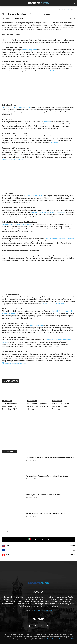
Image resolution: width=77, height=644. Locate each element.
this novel (48, 122)
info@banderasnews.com (43, 611)
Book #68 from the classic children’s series (17, 224)
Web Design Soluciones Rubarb (54, 639)
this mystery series (30, 50)
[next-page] (7, 531)
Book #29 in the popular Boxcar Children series (49, 212)
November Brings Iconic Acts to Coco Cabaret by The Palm (37, 406)
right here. (54, 143)
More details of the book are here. (14, 363)
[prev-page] (4, 531)
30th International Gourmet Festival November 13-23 (10, 406)
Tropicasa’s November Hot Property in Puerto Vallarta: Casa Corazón (50, 457)
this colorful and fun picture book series (60, 239)
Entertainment (62, 9)
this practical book (37, 325)
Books (71, 9)
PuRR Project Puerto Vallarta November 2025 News (44, 495)
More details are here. (53, 71)
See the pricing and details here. (53, 304)
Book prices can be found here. (13, 159)
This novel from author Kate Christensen (17, 107)
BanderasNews (20, 18)
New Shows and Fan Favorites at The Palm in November (62, 406)
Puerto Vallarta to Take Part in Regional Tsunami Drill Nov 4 (47, 513)
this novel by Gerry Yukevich (34, 196)
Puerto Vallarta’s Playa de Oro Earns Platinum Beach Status (47, 476)
